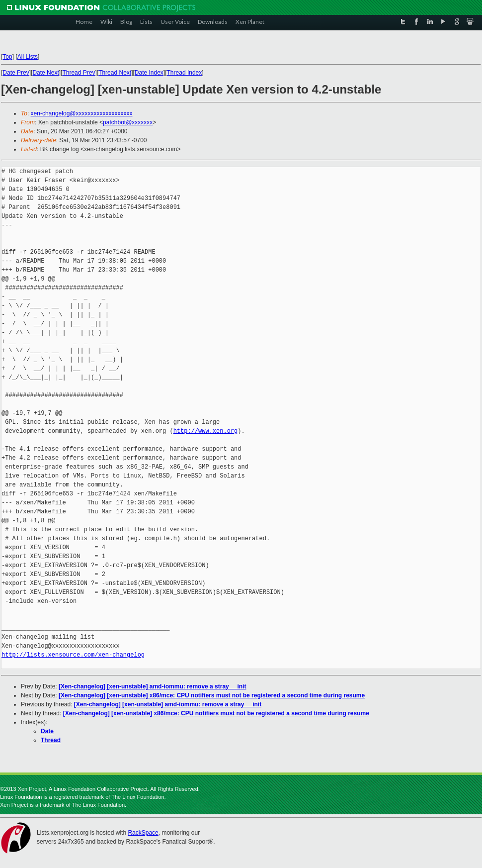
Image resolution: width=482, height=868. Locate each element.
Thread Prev (79, 73)
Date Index (149, 73)
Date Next (45, 73)
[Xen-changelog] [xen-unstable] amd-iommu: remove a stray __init (152, 686)
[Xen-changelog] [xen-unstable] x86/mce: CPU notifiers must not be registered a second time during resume (212, 695)
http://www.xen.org (206, 431)
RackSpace (143, 833)
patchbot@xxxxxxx (128, 122)
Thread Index (185, 73)
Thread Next (115, 73)
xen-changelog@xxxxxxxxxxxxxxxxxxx (82, 113)
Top (7, 57)
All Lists (28, 57)
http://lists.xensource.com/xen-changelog (73, 655)
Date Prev (16, 73)
